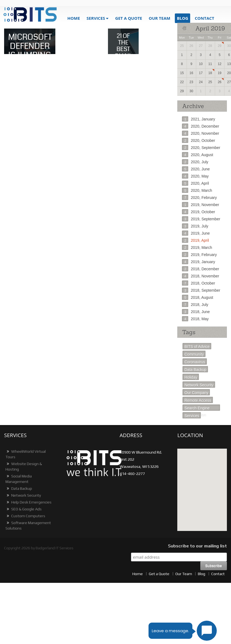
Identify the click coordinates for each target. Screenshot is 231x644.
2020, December (201, 126)
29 (220, 46)
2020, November (201, 133)
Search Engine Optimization (197, 408)
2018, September (201, 290)
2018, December (201, 269)
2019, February (199, 255)
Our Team (160, 18)
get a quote (129, 18)
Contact (205, 18)
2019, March (197, 248)
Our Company (196, 393)
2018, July (195, 305)
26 (220, 82)
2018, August (198, 297)
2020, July (195, 162)
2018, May (195, 319)
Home (74, 18)
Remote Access (198, 400)
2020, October (199, 140)
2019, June (196, 233)
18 (210, 73)
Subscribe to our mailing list (197, 546)
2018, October (199, 283)
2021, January (199, 119)
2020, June (196, 169)
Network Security (199, 385)
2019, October (199, 212)
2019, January (199, 262)
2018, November (201, 276)
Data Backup (195, 370)
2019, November (201, 205)
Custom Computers (25, 516)
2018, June (196, 312)
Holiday (191, 377)
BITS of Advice (197, 347)
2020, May (195, 176)
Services (96, 18)
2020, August (198, 155)
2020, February (199, 198)
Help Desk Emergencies (28, 502)
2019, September (201, 219)
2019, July (195, 226)
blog (182, 18)
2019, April (195, 240)
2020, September (201, 148)
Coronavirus (195, 362)
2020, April (195, 183)
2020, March (197, 190)
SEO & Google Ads (24, 509)
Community (194, 354)
